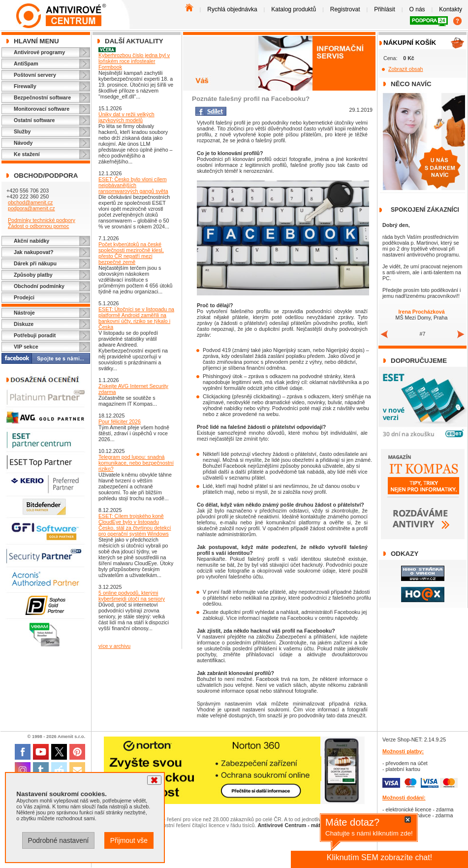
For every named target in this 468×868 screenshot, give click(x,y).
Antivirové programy (39, 52)
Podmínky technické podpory (42, 220)
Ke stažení (27, 154)
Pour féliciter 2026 (120, 421)
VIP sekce (26, 347)
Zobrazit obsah (406, 69)
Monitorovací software (42, 109)
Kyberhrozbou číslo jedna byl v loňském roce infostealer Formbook (134, 61)
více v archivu (114, 646)
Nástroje (24, 313)
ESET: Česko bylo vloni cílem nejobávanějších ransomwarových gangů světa (133, 185)
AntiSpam (26, 64)
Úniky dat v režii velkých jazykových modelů (126, 117)
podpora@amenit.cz (31, 208)
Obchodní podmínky (39, 286)
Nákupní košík (410, 43)
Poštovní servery (35, 75)
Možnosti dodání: (404, 798)
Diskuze (24, 324)
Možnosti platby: (403, 751)
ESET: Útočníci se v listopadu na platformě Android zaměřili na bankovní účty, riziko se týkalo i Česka (136, 318)
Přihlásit (385, 9)
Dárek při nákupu (35, 263)
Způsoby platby (33, 275)
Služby (22, 131)
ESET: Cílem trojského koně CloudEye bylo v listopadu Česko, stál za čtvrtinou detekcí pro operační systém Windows (135, 525)
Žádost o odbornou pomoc (38, 226)
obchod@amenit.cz (30, 202)
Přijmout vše (129, 840)
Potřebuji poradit (35, 335)
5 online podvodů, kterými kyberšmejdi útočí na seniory (132, 596)
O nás (417, 9)
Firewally (25, 86)
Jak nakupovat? (34, 252)
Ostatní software (34, 120)
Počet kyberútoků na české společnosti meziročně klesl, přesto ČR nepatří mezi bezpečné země (131, 253)
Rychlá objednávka (232, 9)
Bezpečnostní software (42, 97)
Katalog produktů (294, 9)
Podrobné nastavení (58, 840)
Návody (23, 143)
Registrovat (345, 9)
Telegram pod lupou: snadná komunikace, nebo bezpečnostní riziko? (136, 463)
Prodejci (24, 297)
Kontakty (451, 9)
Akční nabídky (31, 241)
